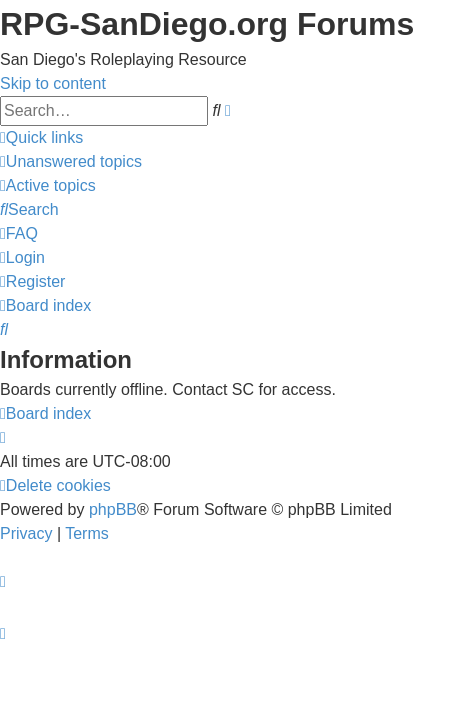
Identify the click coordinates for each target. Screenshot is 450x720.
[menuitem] (71, 161)
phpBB (113, 509)
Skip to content (53, 83)
